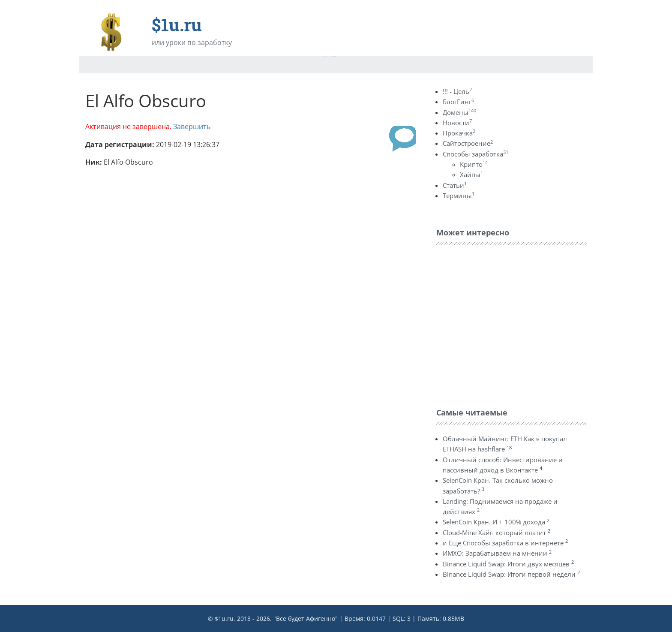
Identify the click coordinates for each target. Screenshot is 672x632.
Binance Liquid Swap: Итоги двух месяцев (506, 564)
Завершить (192, 126)
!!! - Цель (457, 91)
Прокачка (459, 133)
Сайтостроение (468, 143)
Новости (457, 123)
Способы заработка (475, 154)
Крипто (474, 164)
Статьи (455, 185)
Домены (459, 112)
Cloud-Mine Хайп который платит (494, 533)
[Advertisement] (501, 324)
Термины (459, 196)
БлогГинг (458, 102)
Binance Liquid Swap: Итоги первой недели (509, 574)
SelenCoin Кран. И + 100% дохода (494, 522)
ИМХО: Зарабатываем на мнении (495, 553)
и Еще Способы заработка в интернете (503, 543)
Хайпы (471, 175)
